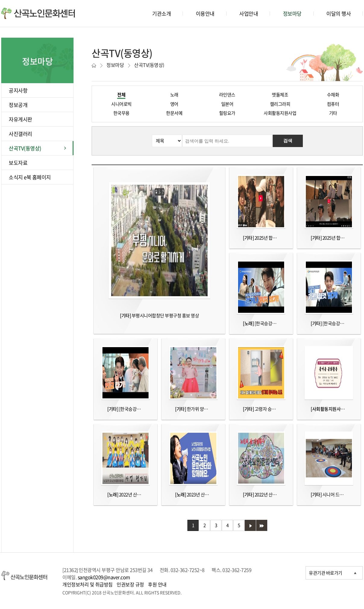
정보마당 (292, 13)
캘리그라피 (280, 104)
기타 (333, 113)
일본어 (227, 104)
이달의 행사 (339, 13)
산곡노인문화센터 (38, 13)
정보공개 (18, 105)
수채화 (333, 95)
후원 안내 (157, 584)
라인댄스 (227, 95)
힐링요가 (227, 113)
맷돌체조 (280, 95)
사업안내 (249, 13)
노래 (174, 95)
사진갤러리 (20, 134)
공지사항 (18, 90)
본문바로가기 (12, 0)
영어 (174, 104)
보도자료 (18, 163)
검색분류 (97, 135)
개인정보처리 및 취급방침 (88, 584)
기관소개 (162, 13)
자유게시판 (20, 119)
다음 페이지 (250, 525)
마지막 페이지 (262, 525)
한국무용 (121, 113)
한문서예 (174, 113)
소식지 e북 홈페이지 (30, 177)
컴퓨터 (333, 104)
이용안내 (205, 13)
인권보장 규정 (130, 584)
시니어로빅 (121, 104)
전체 (121, 95)
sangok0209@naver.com (104, 577)
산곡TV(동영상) (25, 148)
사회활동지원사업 (280, 113)
